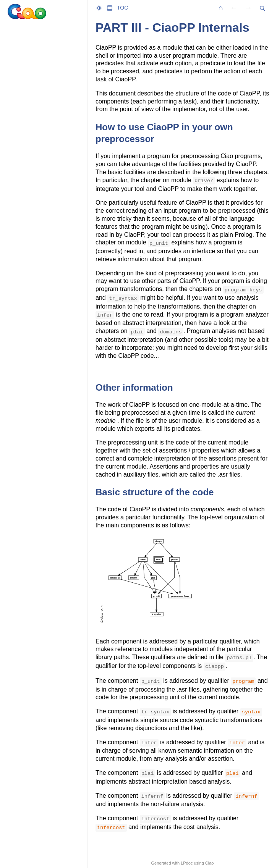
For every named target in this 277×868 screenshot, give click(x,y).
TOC (122, 8)
